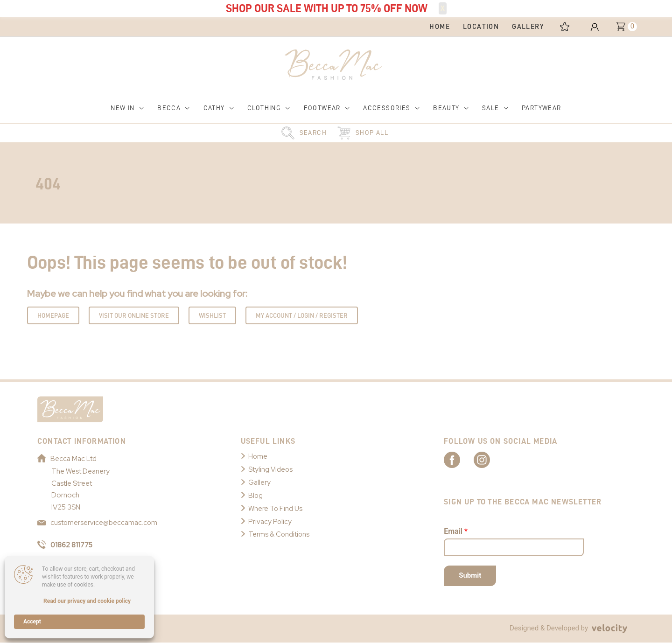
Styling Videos (271, 470)
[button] (127, 108)
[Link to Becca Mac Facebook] (460, 460)
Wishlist (212, 316)
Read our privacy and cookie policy (87, 601)
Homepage (53, 316)
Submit (470, 576)
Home (258, 457)
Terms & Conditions (279, 535)
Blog (256, 496)
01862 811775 (66, 545)
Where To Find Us (276, 509)
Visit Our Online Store (134, 316)
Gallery (259, 482)
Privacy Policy (270, 522)
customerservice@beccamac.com (98, 523)
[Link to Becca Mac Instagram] (493, 460)
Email (456, 532)
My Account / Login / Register (302, 316)
